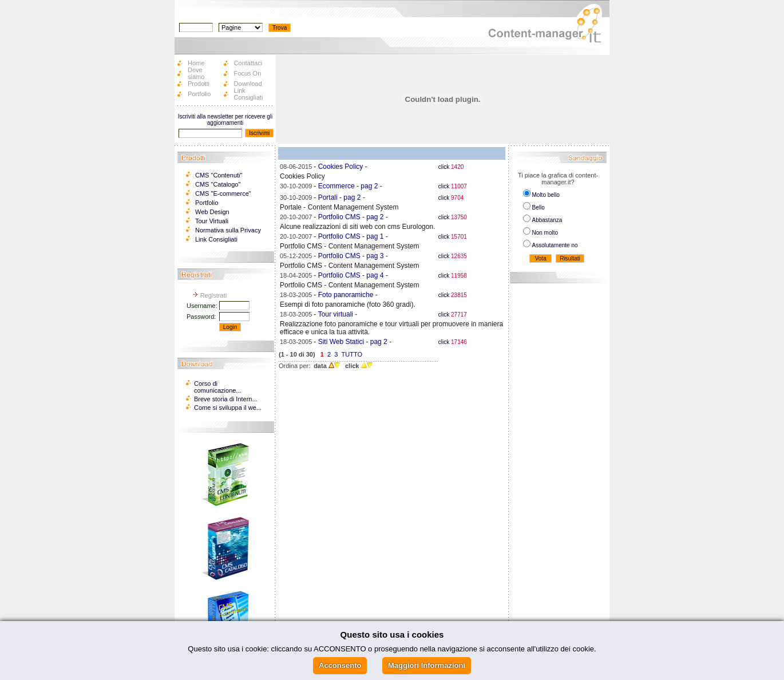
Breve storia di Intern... (226, 399)
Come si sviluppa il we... (228, 408)
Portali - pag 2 (340, 197)
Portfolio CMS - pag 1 (351, 236)
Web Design (212, 212)
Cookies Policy (341, 167)
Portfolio (199, 94)
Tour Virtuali (212, 221)
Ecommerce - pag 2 (348, 186)
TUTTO (352, 354)
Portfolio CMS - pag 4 (351, 275)
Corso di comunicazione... (218, 387)
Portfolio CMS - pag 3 (351, 256)
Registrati (213, 295)
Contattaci (248, 63)
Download (248, 84)
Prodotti (199, 84)
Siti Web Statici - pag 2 (353, 342)
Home (196, 63)
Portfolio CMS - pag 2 (351, 217)
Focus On (248, 73)
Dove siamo (196, 73)
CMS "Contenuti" (219, 175)
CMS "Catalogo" (218, 184)
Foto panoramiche (346, 295)
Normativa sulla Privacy (228, 230)
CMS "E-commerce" (223, 193)
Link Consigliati (249, 94)
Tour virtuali (336, 314)
